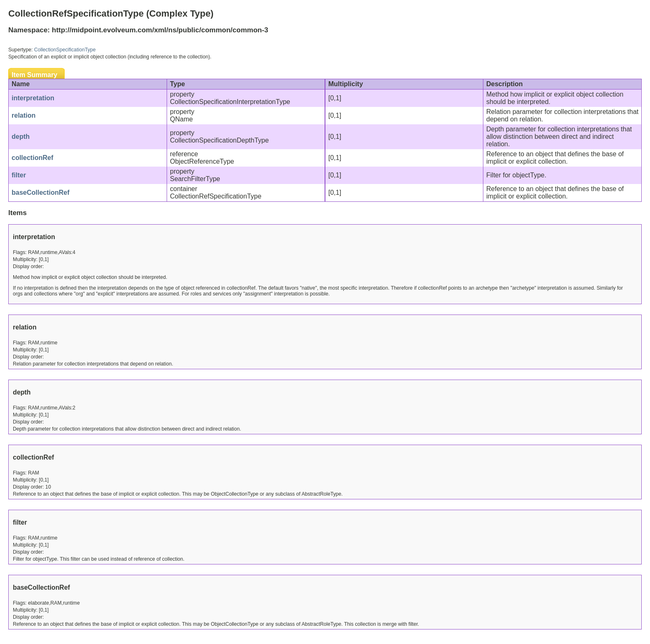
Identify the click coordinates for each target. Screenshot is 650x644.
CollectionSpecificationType (65, 50)
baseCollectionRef (41, 192)
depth (21, 137)
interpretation (33, 98)
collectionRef (32, 158)
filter (19, 175)
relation (24, 115)
